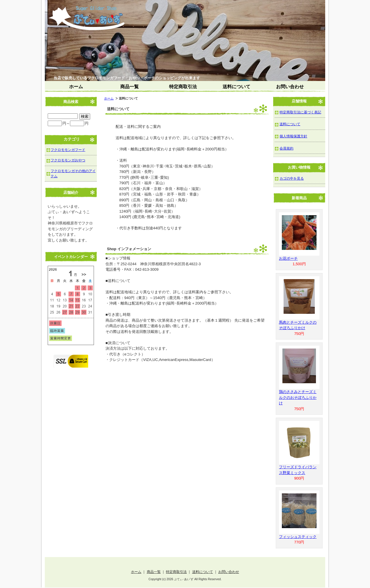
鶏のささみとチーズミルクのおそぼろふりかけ (298, 397)
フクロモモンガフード (68, 150)
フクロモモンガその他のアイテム (73, 173)
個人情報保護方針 (293, 136)
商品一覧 (129, 87)
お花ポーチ (288, 258)
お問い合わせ (290, 87)
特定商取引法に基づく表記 (300, 112)
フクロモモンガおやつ (68, 160)
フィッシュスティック (298, 537)
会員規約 (286, 148)
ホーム (76, 87)
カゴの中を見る (292, 178)
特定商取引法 (183, 87)
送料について (236, 87)
